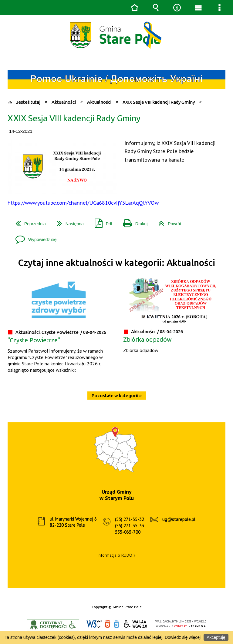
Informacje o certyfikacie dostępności (53, 625)
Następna (68, 221)
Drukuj (133, 221)
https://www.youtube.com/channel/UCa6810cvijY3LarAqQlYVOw (83, 203)
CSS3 (116, 624)
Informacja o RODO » (116, 555)
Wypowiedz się (34, 237)
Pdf (101, 221)
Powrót (167, 221)
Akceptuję (216, 637)
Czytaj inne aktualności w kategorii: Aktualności (116, 263)
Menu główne (198, 8)
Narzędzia (177, 8)
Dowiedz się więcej (183, 637)
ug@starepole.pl (179, 519)
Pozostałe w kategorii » (117, 396)
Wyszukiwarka (156, 8)
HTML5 (107, 624)
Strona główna (134, 8)
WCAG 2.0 (136, 624)
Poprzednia (28, 221)
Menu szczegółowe (219, 8)
